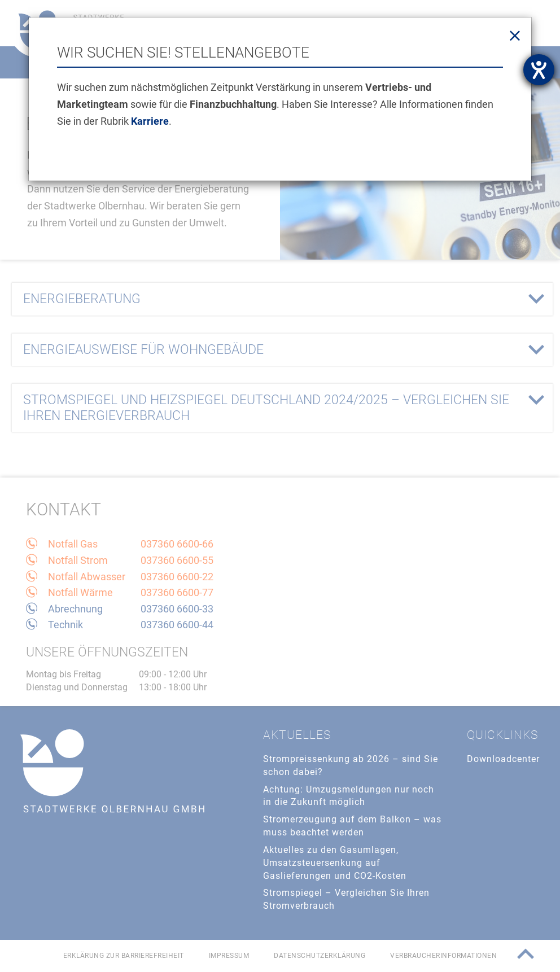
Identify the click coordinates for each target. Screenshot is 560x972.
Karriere (150, 121)
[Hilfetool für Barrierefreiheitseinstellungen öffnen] (539, 70)
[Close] (515, 36)
